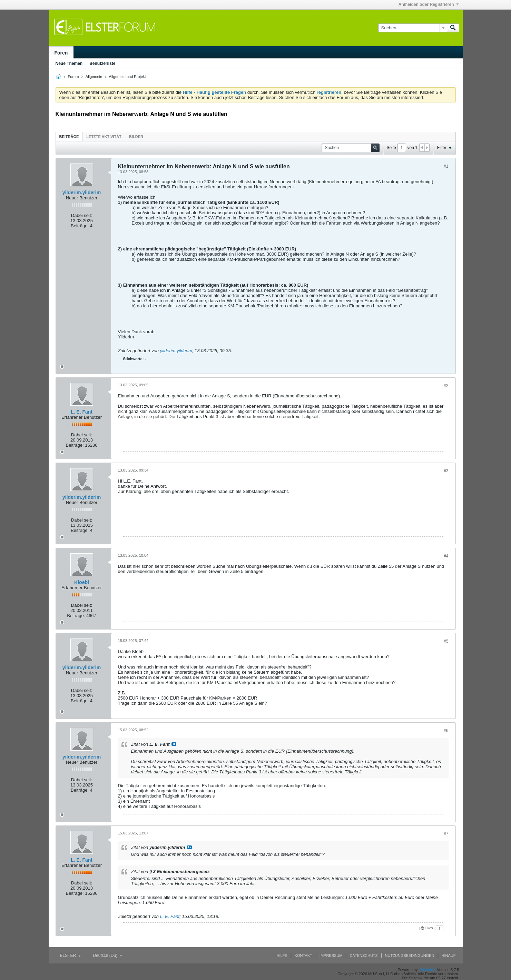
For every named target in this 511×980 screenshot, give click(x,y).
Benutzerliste (102, 63)
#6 (446, 731)
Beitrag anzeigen (174, 744)
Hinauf (449, 956)
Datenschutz (363, 956)
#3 (446, 471)
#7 (446, 834)
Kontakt (303, 956)
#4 (446, 556)
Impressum (331, 956)
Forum (73, 77)
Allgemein (94, 77)
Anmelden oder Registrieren (429, 4)
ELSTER (70, 956)
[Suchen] (412, 28)
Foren (61, 53)
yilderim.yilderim (82, 192)
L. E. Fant (82, 412)
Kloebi (82, 582)
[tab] (69, 136)
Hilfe (282, 956)
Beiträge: (80, 226)
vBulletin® (428, 970)
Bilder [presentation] (136, 137)
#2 (446, 386)
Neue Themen (69, 63)
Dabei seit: (82, 215)
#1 (446, 166)
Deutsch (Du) (108, 956)
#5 (446, 641)
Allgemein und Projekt (127, 77)
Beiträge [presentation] (69, 137)
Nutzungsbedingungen (410, 956)
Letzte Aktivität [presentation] (104, 137)
